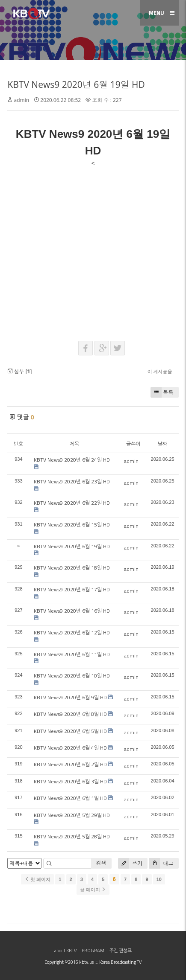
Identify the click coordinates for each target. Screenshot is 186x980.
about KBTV (65, 951)
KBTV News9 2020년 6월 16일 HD (72, 611)
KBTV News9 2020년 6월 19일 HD (76, 84)
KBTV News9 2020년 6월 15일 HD (72, 525)
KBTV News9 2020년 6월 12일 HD (72, 632)
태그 (161, 863)
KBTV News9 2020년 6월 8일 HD (70, 714)
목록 (162, 392)
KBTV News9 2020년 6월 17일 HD (72, 589)
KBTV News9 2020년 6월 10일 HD (72, 676)
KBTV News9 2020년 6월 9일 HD (70, 697)
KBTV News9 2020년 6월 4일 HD (70, 748)
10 (159, 879)
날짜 (162, 444)
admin (22, 100)
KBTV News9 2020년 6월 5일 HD (70, 731)
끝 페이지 (93, 890)
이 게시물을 (160, 371)
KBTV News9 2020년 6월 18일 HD (72, 568)
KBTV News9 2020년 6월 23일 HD (72, 481)
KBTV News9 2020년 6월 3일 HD (70, 781)
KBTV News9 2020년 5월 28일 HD (72, 836)
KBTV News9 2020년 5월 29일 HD (72, 815)
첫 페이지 (37, 879)
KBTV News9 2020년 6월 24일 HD (72, 460)
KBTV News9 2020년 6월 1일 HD (70, 798)
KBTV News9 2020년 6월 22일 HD (72, 503)
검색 (101, 863)
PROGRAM (93, 951)
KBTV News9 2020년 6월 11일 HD (72, 654)
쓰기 (130, 863)
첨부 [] (19, 371)
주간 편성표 (121, 951)
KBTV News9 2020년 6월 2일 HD (70, 764)
